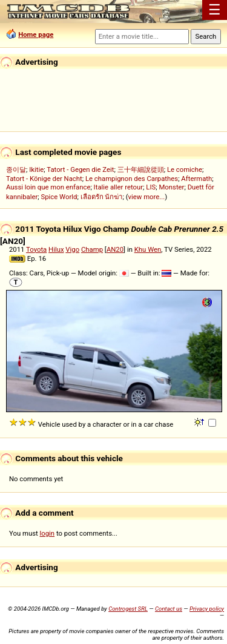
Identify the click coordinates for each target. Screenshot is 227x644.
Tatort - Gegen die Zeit (80, 169)
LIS (151, 187)
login (48, 533)
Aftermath (196, 179)
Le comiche (185, 169)
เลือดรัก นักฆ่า (102, 197)
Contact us (169, 609)
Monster (171, 187)
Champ (92, 249)
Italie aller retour (118, 187)
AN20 (115, 249)
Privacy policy (207, 609)
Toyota (36, 249)
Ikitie (36, 169)
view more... (147, 197)
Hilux (56, 249)
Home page (36, 34)
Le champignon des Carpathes (132, 179)
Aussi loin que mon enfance (48, 187)
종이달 (16, 169)
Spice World (59, 197)
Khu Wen (148, 249)
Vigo (72, 249)
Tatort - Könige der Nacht (44, 179)
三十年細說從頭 (141, 169)
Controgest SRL (128, 609)
